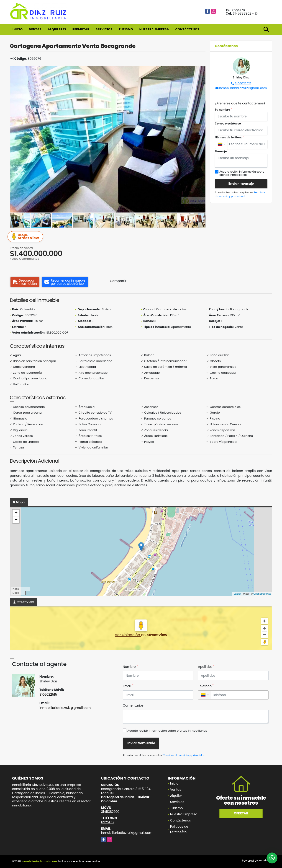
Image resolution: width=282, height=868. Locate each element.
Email (128, 686)
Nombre (130, 667)
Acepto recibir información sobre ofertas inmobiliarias (167, 731)
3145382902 (242, 13)
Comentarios (133, 705)
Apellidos (206, 667)
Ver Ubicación (128, 635)
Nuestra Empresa (154, 29)
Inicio (18, 29)
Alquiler (176, 796)
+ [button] (16, 513)
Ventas (35, 29)
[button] (201, 70)
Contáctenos (187, 29)
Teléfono (206, 686)
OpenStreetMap (262, 594)
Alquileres (57, 29)
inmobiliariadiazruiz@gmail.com (243, 88)
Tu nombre (223, 110)
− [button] (16, 520)
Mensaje (222, 151)
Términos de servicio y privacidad (240, 194)
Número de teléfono (229, 137)
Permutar (81, 29)
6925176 (239, 10)
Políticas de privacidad (179, 829)
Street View (26, 237)
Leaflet (237, 594)
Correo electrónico (229, 123)
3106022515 (243, 83)
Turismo (126, 29)
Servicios (104, 29)
